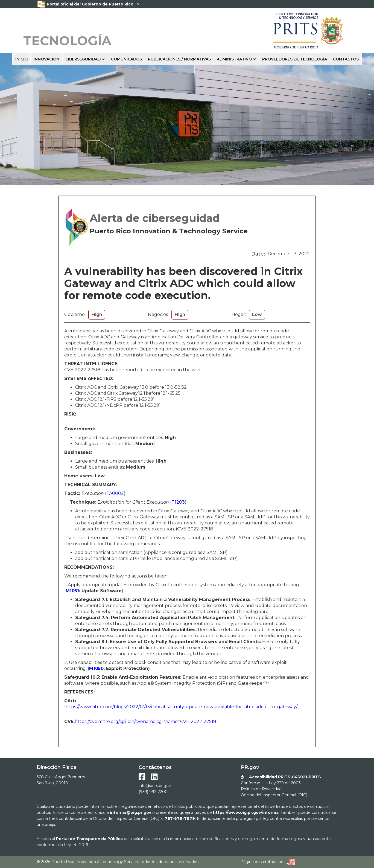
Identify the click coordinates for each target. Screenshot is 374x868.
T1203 (178, 502)
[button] (85, 59)
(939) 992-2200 (153, 792)
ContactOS (346, 59)
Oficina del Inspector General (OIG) (274, 795)
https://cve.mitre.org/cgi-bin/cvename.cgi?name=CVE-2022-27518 (145, 722)
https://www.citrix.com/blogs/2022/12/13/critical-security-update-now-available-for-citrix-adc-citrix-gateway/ (181, 707)
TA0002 (115, 493)
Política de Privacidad (261, 789)
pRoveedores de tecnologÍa (295, 59)
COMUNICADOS (126, 59)
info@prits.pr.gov (155, 786)
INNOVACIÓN (46, 59)
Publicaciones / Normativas (179, 59)
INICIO (21, 59)
